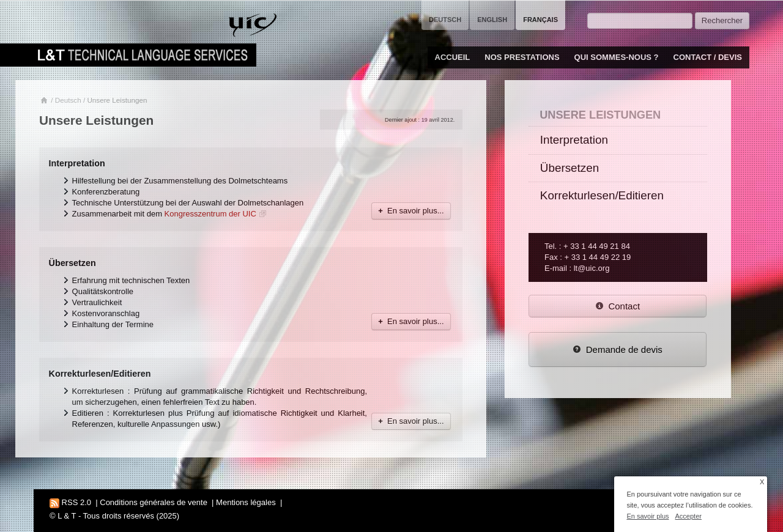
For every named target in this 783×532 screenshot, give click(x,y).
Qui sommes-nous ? (617, 57)
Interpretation (77, 163)
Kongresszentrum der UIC (210, 214)
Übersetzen (72, 263)
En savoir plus (648, 516)
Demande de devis (618, 349)
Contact (618, 306)
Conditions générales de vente (154, 502)
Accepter (688, 516)
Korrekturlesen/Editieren (100, 374)
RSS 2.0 (70, 502)
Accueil (453, 57)
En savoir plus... (411, 211)
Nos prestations (522, 57)
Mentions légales (246, 502)
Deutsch (68, 100)
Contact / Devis (708, 57)
